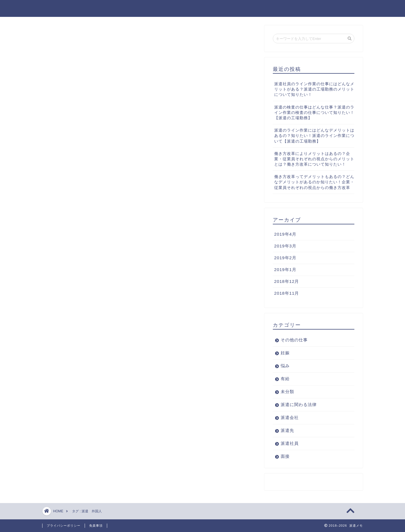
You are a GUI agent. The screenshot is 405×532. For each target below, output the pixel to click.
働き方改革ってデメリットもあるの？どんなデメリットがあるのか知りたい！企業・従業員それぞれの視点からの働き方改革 (314, 182)
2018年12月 (287, 281)
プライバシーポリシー (64, 526)
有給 (285, 379)
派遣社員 (290, 443)
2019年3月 (285, 246)
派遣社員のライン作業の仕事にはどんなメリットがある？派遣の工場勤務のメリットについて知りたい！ (314, 89)
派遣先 (287, 430)
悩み (285, 366)
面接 (285, 456)
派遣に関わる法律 (299, 404)
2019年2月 (285, 258)
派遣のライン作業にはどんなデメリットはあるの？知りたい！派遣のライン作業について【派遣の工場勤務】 (314, 136)
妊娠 (285, 353)
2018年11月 (287, 293)
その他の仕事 (294, 340)
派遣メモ (54, 8)
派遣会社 (290, 417)
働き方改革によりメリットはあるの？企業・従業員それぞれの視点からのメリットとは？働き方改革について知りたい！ (314, 159)
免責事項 (96, 526)
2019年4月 (285, 234)
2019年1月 (285, 270)
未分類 (287, 392)
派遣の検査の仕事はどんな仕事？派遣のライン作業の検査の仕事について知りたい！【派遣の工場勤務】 (314, 113)
